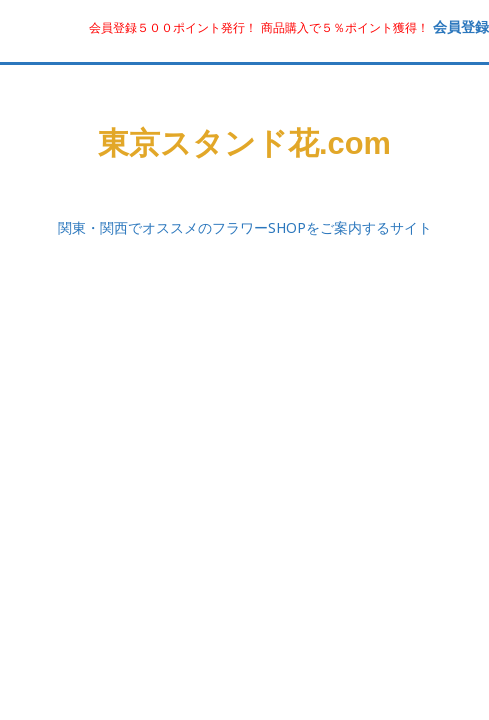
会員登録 (461, 26)
